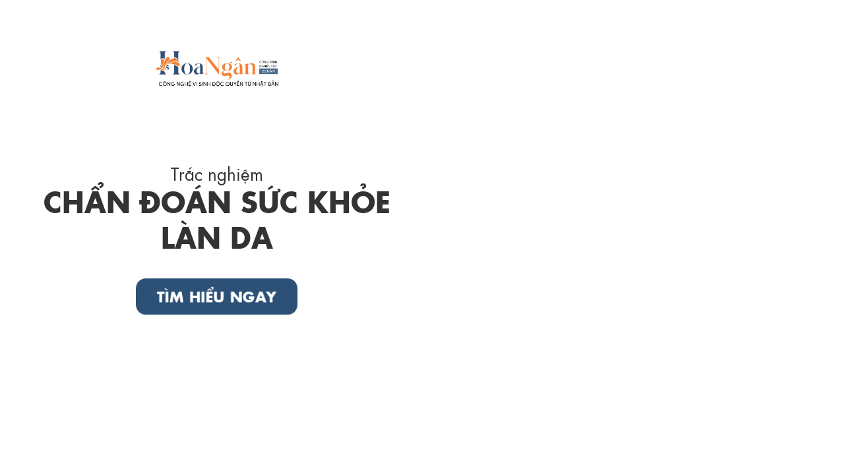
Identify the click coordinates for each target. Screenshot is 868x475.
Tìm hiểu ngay (217, 296)
